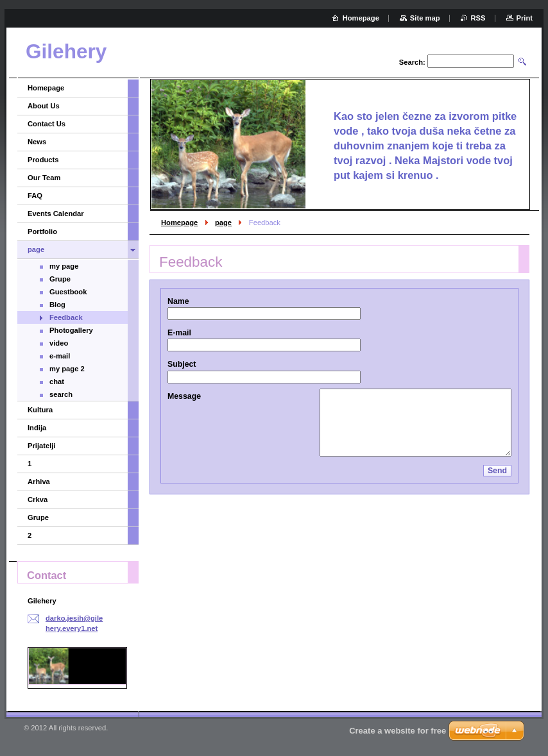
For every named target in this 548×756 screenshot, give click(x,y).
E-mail (179, 333)
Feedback (66, 317)
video (59, 343)
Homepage (179, 223)
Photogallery (71, 330)
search (61, 394)
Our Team (44, 178)
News (37, 142)
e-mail (60, 356)
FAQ (35, 196)
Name (178, 301)
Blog (57, 305)
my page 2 (67, 369)
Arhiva (39, 482)
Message (184, 396)
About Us (44, 106)
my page (64, 266)
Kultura (40, 410)
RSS (478, 18)
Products (43, 160)
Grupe (60, 279)
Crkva (38, 500)
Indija (37, 428)
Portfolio (42, 231)
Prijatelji (42, 446)
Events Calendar (56, 214)
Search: (412, 62)
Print (525, 18)
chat (57, 382)
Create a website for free (398, 731)
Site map (425, 18)
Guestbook (68, 292)
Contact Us (47, 124)
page (223, 223)
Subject (182, 364)
